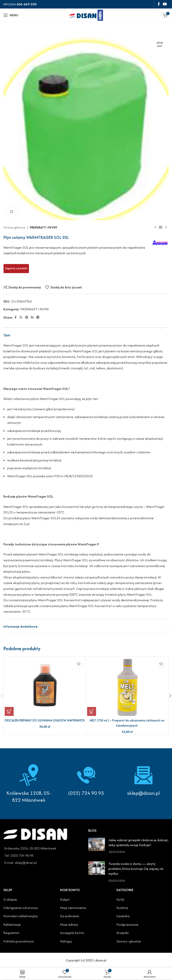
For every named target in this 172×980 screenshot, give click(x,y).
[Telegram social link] (38, 318)
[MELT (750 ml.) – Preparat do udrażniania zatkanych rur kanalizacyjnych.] (127, 687)
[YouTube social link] (165, 4)
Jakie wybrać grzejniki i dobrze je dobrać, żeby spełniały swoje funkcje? (138, 842)
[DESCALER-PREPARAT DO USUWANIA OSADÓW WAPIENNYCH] (45, 687)
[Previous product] (155, 227)
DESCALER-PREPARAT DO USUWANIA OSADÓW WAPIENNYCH (45, 723)
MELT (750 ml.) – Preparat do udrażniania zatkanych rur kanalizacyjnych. (127, 723)
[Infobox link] (86, 780)
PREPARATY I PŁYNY (44, 227)
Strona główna (14, 227)
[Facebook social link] (159, 4)
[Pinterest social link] (27, 318)
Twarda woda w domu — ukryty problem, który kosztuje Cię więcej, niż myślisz (136, 869)
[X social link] (21, 318)
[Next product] (166, 227)
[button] (9, 711)
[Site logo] (86, 15)
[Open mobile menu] (11, 15)
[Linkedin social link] (32, 318)
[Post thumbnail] (97, 846)
